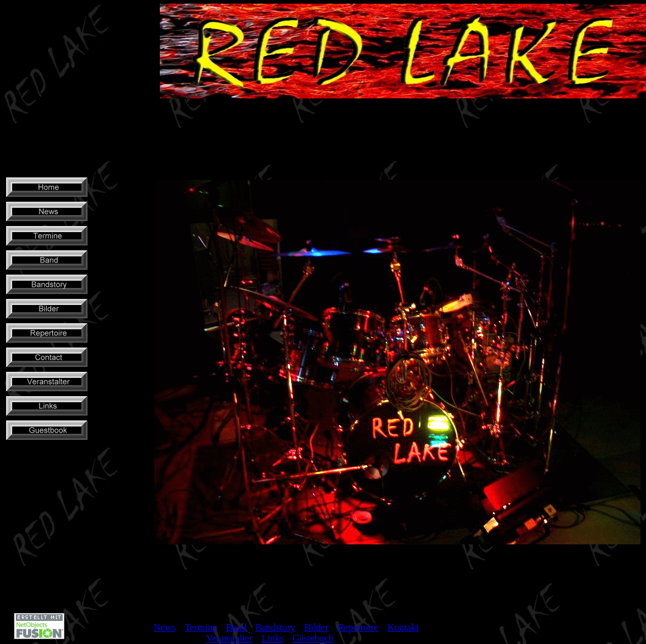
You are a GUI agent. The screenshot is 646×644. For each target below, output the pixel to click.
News (165, 627)
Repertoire (358, 627)
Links (272, 638)
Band (236, 627)
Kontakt (403, 627)
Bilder (317, 627)
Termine (201, 627)
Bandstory (275, 627)
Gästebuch (313, 638)
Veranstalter (229, 638)
